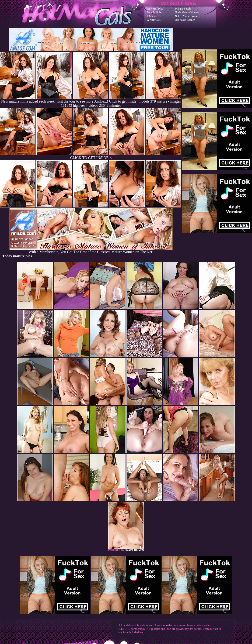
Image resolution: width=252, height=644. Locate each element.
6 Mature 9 (153, 16)
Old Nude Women (185, 20)
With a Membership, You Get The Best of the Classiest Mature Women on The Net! (91, 250)
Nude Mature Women (187, 12)
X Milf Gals (154, 20)
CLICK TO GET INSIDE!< (91, 158)
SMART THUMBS (134, 550)
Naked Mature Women (188, 16)
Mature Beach (183, 9)
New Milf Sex (155, 12)
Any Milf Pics (155, 9)
